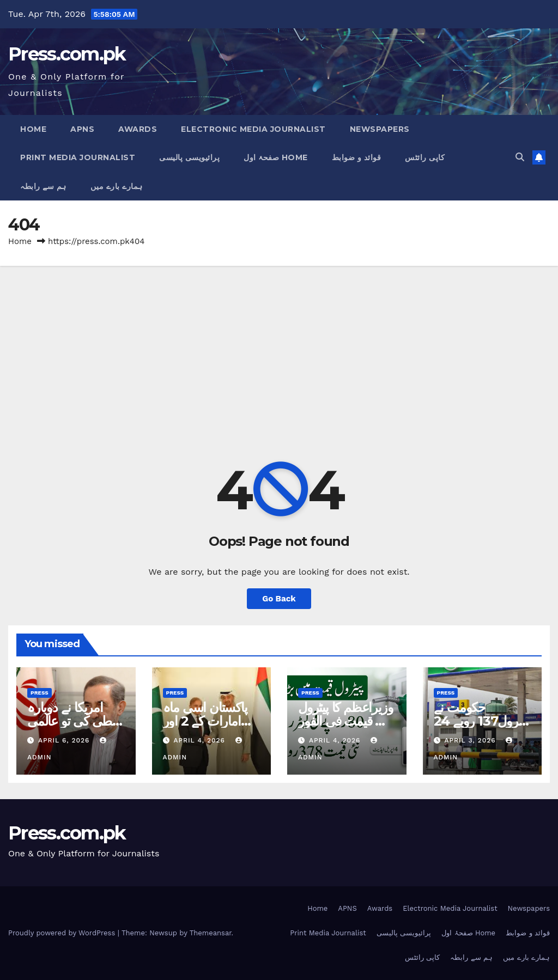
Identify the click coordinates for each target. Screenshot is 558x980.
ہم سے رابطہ (43, 186)
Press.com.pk (67, 54)
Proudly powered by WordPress (63, 933)
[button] (520, 157)
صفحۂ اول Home (276, 157)
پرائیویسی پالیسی (189, 157)
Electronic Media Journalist (253, 129)
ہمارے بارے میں (117, 186)
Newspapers (380, 129)
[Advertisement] (279, 348)
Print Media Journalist (78, 157)
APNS (82, 129)
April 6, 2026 (65, 740)
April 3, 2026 (471, 740)
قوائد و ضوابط (357, 157)
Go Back (279, 599)
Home (33, 129)
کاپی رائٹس (425, 157)
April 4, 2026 (200, 740)
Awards (138, 129)
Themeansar (211, 933)
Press (40, 693)
